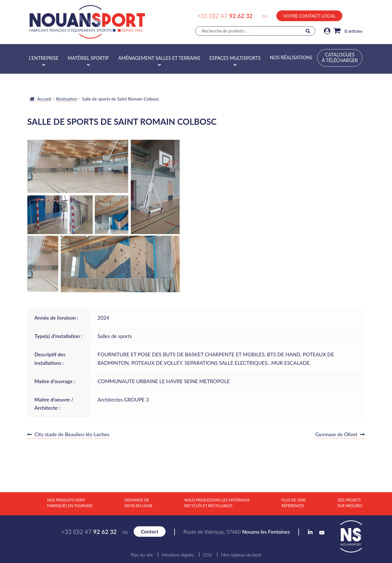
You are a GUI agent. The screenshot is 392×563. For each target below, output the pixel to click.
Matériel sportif (88, 58)
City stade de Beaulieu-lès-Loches (72, 435)
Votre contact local (309, 16)
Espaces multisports (235, 58)
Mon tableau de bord (241, 555)
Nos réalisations (291, 58)
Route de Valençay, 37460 (237, 532)
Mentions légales (178, 555)
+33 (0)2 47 (225, 16)
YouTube (360, 16)
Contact (149, 532)
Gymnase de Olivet (336, 435)
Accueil (44, 99)
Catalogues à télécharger (340, 58)
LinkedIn (348, 15)
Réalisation (67, 99)
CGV (208, 555)
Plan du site (142, 555)
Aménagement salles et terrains (159, 58)
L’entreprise (44, 58)
